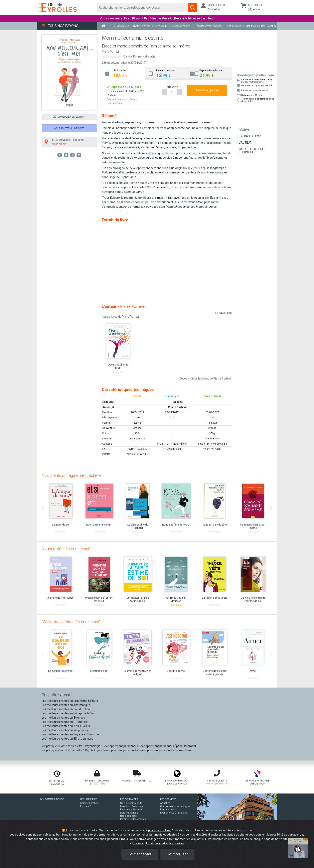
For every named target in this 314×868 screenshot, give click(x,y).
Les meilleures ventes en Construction (66, 709)
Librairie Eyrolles (89, 803)
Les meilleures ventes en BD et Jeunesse (67, 739)
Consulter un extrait (69, 117)
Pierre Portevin (111, 52)
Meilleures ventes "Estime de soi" (71, 622)
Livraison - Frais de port (133, 806)
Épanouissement (185, 746)
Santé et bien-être (71, 746)
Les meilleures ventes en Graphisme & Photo (70, 701)
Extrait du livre (251, 136)
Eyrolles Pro (87, 806)
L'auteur (245, 143)
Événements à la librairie (174, 813)
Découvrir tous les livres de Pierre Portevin (206, 379)
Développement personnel (155, 746)
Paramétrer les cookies (133, 819)
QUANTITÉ (172, 87)
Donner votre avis (144, 56)
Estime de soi (183, 750)
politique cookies (159, 830)
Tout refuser (177, 854)
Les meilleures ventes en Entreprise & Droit (69, 713)
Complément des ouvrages (175, 806)
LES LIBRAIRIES (89, 799)
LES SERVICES (168, 799)
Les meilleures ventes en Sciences (63, 718)
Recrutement (168, 810)
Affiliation (165, 803)
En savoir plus (224, 313)
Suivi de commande (131, 803)
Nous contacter (129, 816)
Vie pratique (49, 746)
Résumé (244, 130)
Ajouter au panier (207, 90)
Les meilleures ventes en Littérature (64, 722)
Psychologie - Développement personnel (111, 746)
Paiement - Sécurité (131, 810)
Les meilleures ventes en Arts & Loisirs (66, 726)
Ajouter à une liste (69, 128)
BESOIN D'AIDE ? (129, 799)
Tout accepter (140, 854)
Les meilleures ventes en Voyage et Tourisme (70, 734)
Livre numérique (129, 813)
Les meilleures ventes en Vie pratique (65, 730)
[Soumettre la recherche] (193, 8)
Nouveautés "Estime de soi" (66, 549)
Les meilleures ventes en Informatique (66, 705)
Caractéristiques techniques (252, 151)
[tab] (124, 73)
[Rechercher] (143, 8)
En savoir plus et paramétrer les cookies (158, 843)
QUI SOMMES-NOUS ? (52, 799)
